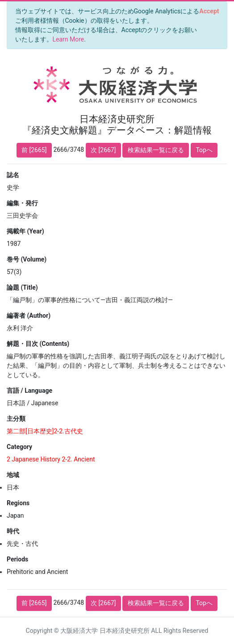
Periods (17, 559)
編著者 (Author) (29, 316)
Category (19, 447)
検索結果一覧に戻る (156, 150)
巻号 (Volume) (27, 259)
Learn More (69, 39)
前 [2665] (34, 150)
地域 (13, 475)
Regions (18, 503)
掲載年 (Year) (25, 231)
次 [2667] (103, 150)
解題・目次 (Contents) (38, 344)
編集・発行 (22, 203)
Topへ (204, 150)
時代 (13, 531)
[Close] (209, 11)
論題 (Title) (22, 287)
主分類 (16, 419)
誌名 (13, 175)
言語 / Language (29, 391)
